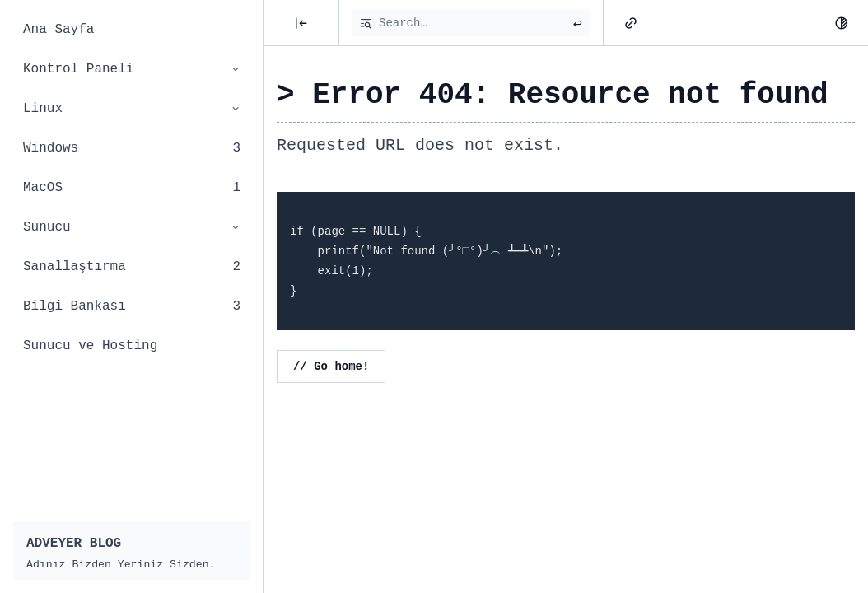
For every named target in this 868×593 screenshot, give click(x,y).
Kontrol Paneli (132, 69)
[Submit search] (577, 23)
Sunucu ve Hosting (90, 346)
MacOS (132, 188)
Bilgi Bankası (132, 306)
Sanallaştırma (132, 267)
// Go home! (331, 367)
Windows (132, 148)
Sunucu (132, 227)
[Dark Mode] (842, 23)
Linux (132, 109)
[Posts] (301, 23)
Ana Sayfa (58, 30)
